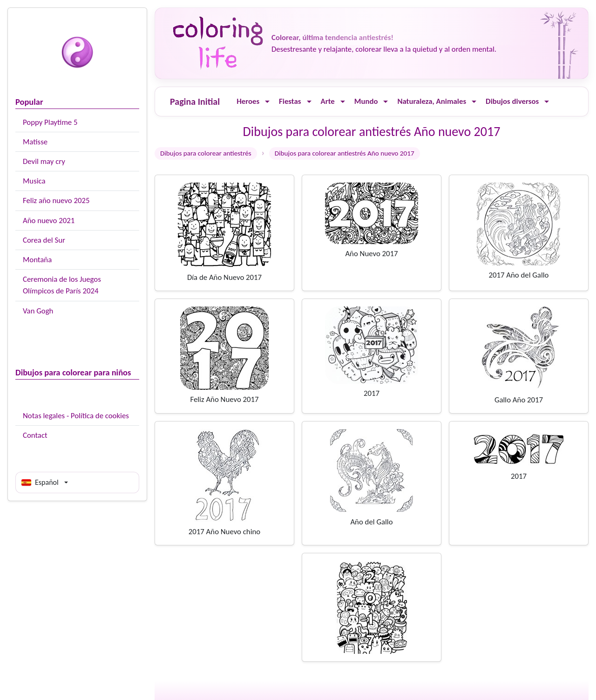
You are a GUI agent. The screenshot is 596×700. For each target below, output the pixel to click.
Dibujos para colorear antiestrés (206, 153)
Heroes (248, 101)
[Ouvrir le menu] (267, 102)
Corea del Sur (44, 240)
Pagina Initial (195, 102)
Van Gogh (38, 311)
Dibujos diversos (512, 101)
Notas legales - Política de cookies (76, 416)
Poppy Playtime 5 (50, 122)
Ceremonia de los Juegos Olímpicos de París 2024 (62, 285)
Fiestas (290, 101)
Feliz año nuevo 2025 (56, 200)
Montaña (37, 260)
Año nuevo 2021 (49, 221)
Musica (34, 181)
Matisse (35, 142)
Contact (35, 435)
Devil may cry (44, 161)
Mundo (366, 101)
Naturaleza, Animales (432, 101)
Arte (328, 101)
